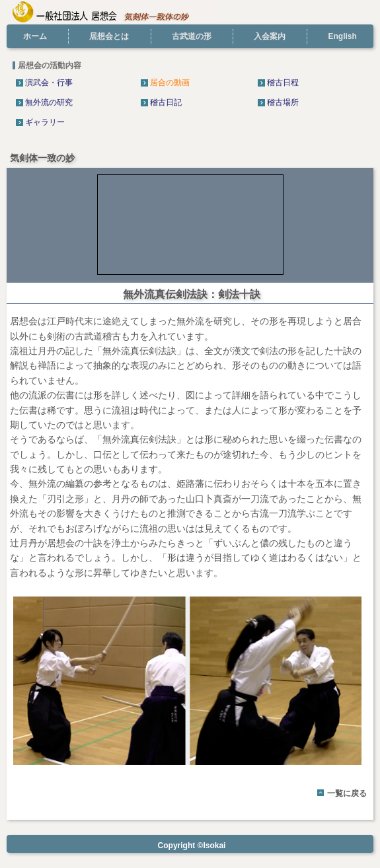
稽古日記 (166, 102)
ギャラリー (45, 122)
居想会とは (109, 36)
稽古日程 (283, 83)
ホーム (35, 36)
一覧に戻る (347, 793)
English (342, 36)
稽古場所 (283, 102)
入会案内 (270, 36)
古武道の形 (192, 36)
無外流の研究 (49, 102)
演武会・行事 (49, 83)
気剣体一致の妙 (42, 158)
